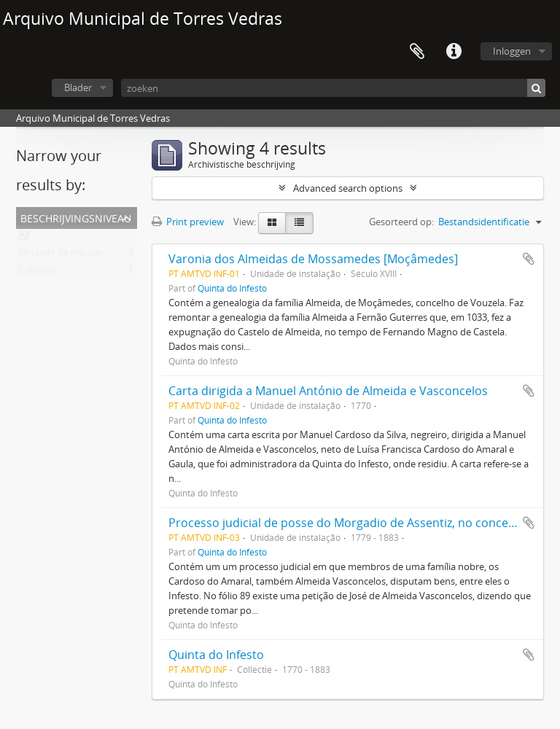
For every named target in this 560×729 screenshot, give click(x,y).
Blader (78, 87)
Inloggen (512, 51)
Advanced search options (348, 188)
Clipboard (417, 52)
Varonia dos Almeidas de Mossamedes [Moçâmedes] (313, 259)
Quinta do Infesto (232, 288)
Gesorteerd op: (401, 222)
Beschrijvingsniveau (76, 217)
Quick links (454, 52)
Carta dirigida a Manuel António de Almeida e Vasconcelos (328, 391)
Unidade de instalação (67, 255)
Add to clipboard (529, 259)
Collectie (37, 273)
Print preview (188, 222)
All (24, 238)
